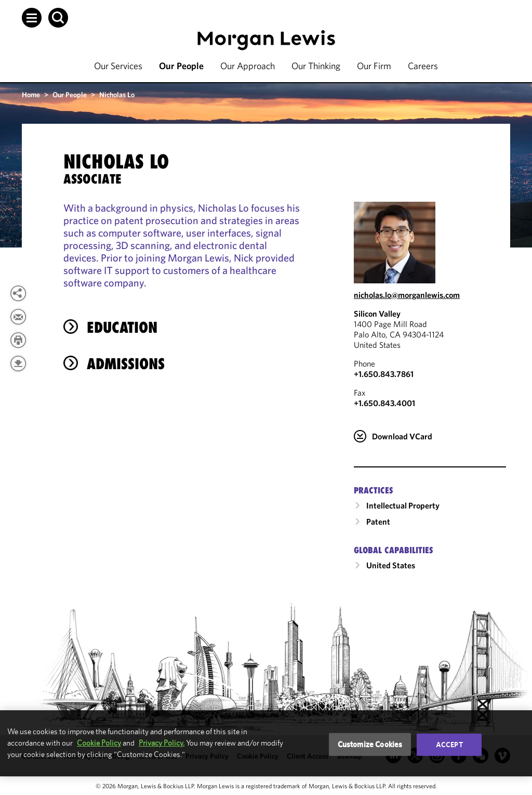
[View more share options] (18, 293)
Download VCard (402, 436)
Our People (181, 66)
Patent (378, 522)
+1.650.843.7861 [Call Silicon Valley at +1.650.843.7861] (384, 374)
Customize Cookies (370, 744)
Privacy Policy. (162, 743)
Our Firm (374, 66)
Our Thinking (316, 66)
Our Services (118, 66)
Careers (423, 66)
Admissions (126, 364)
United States (391, 565)
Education (122, 327)
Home (31, 95)
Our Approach (248, 66)
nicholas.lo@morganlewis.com (407, 295)
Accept (449, 745)
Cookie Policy (99, 743)
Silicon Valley (377, 314)
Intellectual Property (403, 505)
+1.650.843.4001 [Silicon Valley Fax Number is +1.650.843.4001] (384, 403)
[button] (32, 18)
